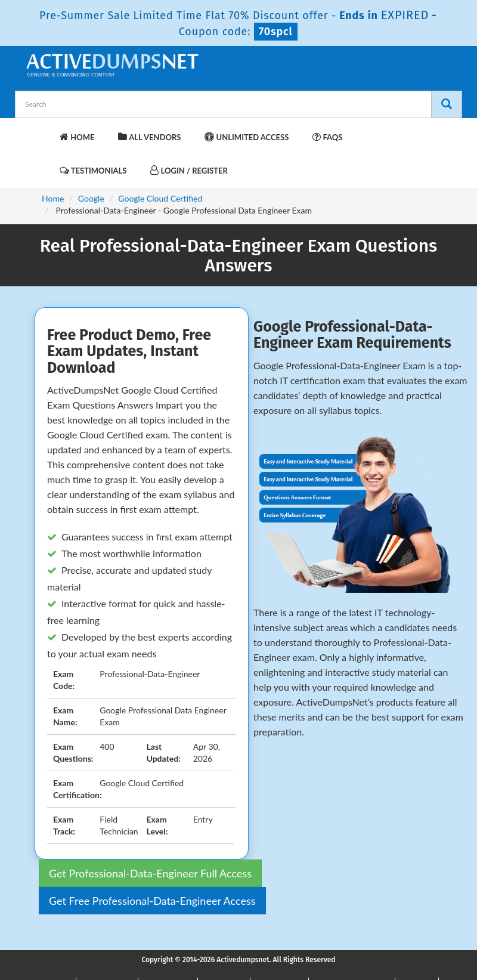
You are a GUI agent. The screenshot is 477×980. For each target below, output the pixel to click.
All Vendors (149, 137)
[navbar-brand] (39, 131)
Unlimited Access (247, 137)
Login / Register (189, 170)
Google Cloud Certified (160, 198)
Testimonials (93, 170)
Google (91, 198)
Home (77, 137)
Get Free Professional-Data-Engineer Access (152, 901)
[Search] (447, 104)
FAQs (327, 137)
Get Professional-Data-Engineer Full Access (150, 873)
